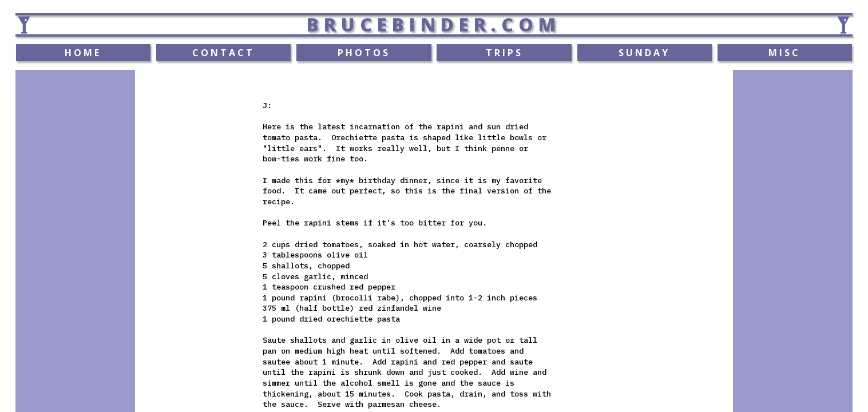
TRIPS (504, 53)
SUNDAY (644, 53)
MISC (784, 53)
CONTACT (223, 53)
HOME (83, 53)
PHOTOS (364, 53)
